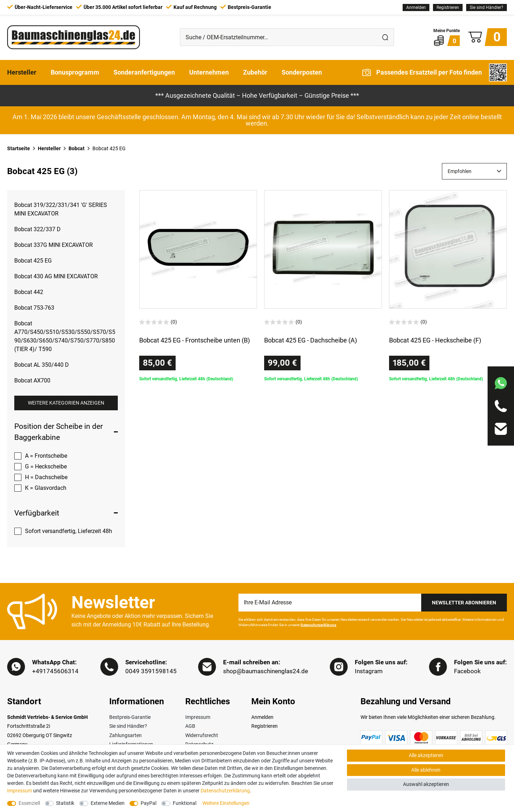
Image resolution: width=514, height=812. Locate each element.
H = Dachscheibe (46, 477)
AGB (190, 726)
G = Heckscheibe (46, 466)
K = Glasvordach (46, 488)
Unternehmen (209, 72)
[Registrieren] (448, 7)
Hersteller (22, 72)
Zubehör (255, 72)
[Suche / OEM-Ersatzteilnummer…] (278, 37)
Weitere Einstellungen (226, 803)
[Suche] (385, 37)
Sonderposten (302, 72)
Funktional (185, 803)
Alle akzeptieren (426, 755)
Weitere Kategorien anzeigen (66, 403)
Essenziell (29, 803)
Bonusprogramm (75, 72)
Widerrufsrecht (202, 735)
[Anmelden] (416, 7)
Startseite (19, 148)
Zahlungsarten (125, 735)
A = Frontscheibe (46, 456)
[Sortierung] (474, 171)
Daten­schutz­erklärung (225, 791)
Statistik (65, 803)
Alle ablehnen (426, 770)
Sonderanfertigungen (144, 72)
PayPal (148, 803)
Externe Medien (108, 803)
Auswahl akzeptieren (426, 784)
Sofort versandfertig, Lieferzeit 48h (69, 531)
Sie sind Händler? (487, 7)
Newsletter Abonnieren (464, 603)
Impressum (198, 717)
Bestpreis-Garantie (130, 717)
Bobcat (77, 148)
